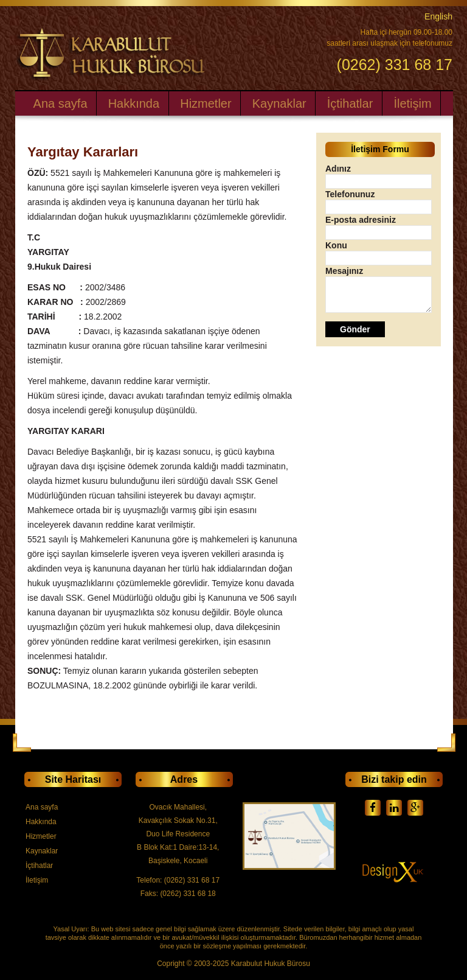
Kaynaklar (279, 103)
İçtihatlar (350, 103)
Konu (336, 245)
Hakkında (134, 103)
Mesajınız (344, 271)
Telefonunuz (350, 194)
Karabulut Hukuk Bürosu (271, 964)
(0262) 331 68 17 (395, 64)
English (438, 16)
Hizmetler (206, 103)
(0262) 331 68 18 (188, 894)
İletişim (412, 103)
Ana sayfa (61, 103)
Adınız (338, 169)
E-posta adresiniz (361, 220)
